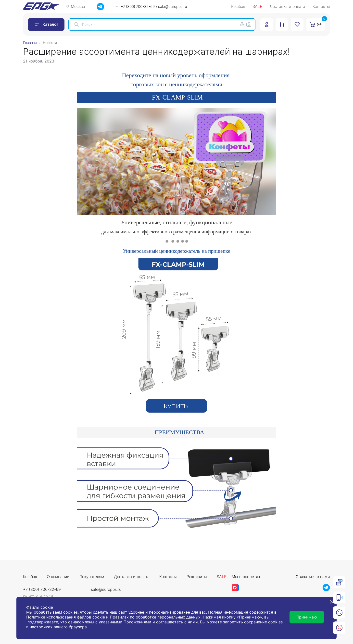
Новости (50, 43)
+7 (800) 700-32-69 (42, 589)
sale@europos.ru (106, 589)
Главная (30, 43)
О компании (58, 577)
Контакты (321, 7)
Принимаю (307, 617)
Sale (222, 577)
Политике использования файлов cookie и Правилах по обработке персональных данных (113, 617)
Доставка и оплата (287, 7)
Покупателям (92, 577)
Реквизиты (197, 577)
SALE (257, 7)
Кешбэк (238, 7)
